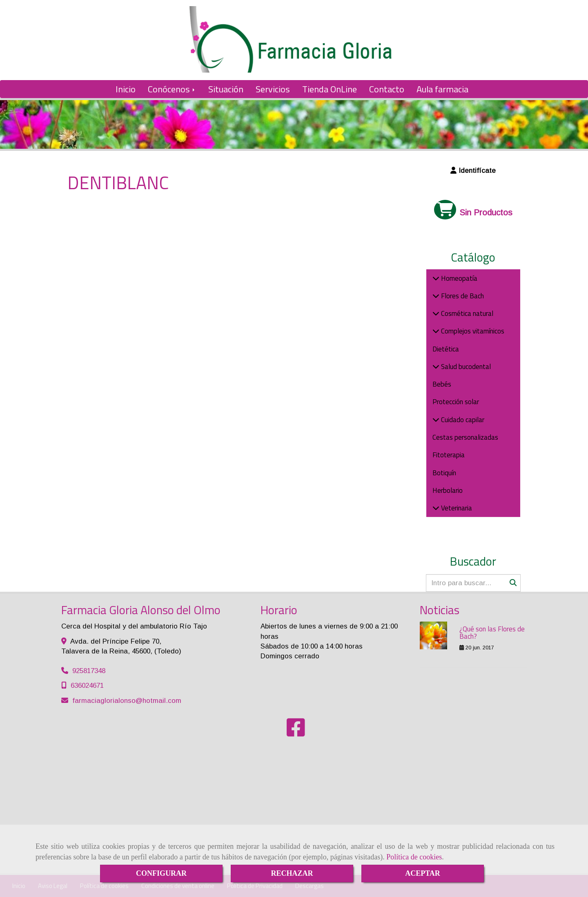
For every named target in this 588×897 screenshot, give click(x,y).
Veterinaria (456, 508)
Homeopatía (458, 278)
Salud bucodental (465, 367)
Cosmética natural (466, 313)
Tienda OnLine (330, 89)
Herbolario (448, 490)
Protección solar (456, 402)
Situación (226, 89)
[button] (473, 171)
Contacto (387, 89)
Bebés (442, 384)
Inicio (126, 89)
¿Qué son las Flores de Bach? (492, 633)
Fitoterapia (449, 455)
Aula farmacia (442, 89)
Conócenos (172, 89)
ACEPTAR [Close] (423, 873)
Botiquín (444, 473)
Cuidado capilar (462, 420)
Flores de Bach (462, 296)
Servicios (273, 89)
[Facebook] (296, 733)
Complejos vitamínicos (472, 331)
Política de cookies (414, 857)
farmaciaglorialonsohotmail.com (127, 701)
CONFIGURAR (161, 873)
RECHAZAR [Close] (292, 873)
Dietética (446, 349)
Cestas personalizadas (465, 437)
